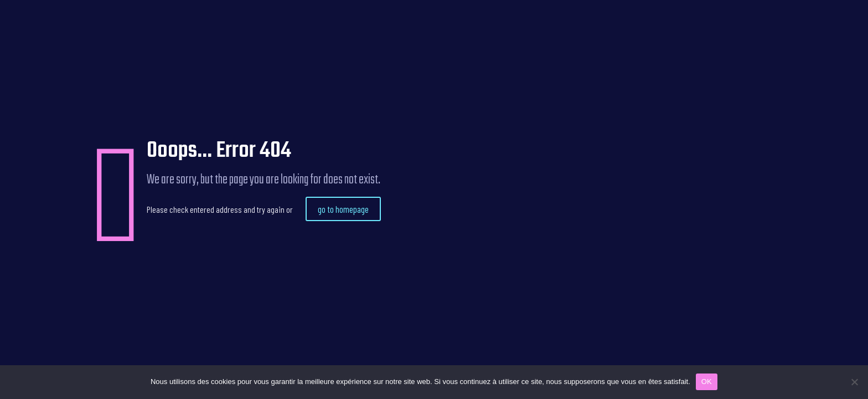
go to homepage (343, 209)
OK (707, 382)
